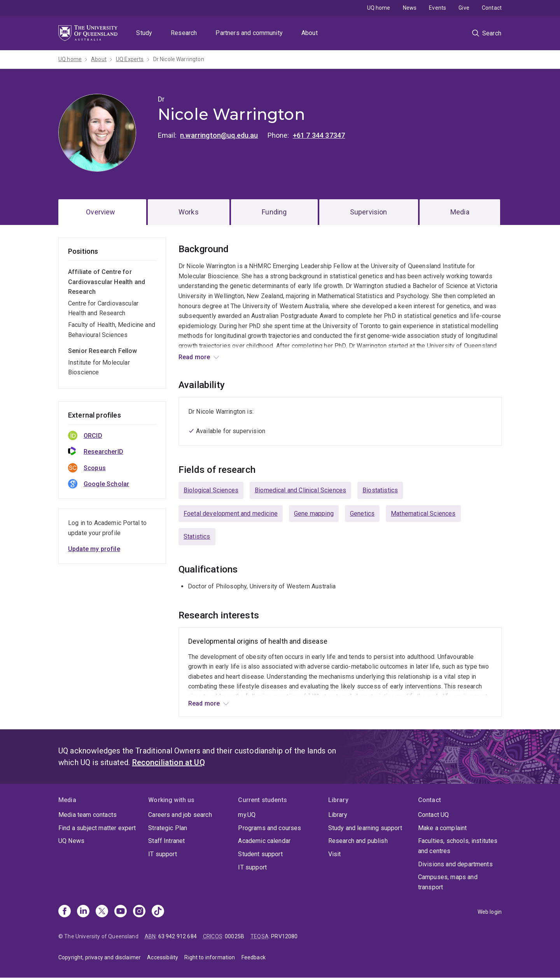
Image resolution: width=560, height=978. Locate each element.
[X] (102, 912)
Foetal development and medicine (231, 514)
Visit (335, 854)
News (410, 8)
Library (338, 815)
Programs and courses (269, 828)
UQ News (71, 841)
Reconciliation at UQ (169, 762)
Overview (101, 212)
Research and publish (358, 841)
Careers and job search (180, 815)
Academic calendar (264, 841)
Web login (490, 912)
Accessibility (163, 957)
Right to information (210, 957)
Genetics (362, 514)
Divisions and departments (455, 864)
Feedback (254, 957)
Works (189, 212)
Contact (492, 8)
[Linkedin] (83, 912)
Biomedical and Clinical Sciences (300, 490)
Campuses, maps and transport (448, 882)
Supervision (369, 212)
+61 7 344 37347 (319, 135)
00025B (234, 936)
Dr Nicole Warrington (179, 59)
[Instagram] (139, 912)
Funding (274, 212)
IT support (163, 854)
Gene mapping (314, 514)
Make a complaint (443, 828)
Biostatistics (380, 490)
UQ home (379, 8)
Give (464, 8)
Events (437, 8)
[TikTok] (158, 912)
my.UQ (247, 815)
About (310, 33)
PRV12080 (284, 936)
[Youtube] (121, 912)
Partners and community (249, 33)
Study (144, 33)
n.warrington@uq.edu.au (219, 135)
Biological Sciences (211, 490)
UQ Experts (130, 59)
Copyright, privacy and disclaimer (100, 957)
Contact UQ (434, 815)
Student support (260, 854)
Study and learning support (365, 828)
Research (184, 33)
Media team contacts (87, 815)
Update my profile (94, 549)
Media (460, 212)
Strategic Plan (168, 828)
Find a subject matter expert (97, 828)
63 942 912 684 (178, 936)
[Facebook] (65, 912)
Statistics (197, 536)
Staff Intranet (166, 841)
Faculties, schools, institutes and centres (458, 846)
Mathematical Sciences (423, 514)
